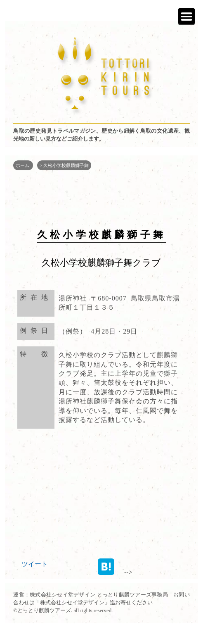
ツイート (35, 564)
